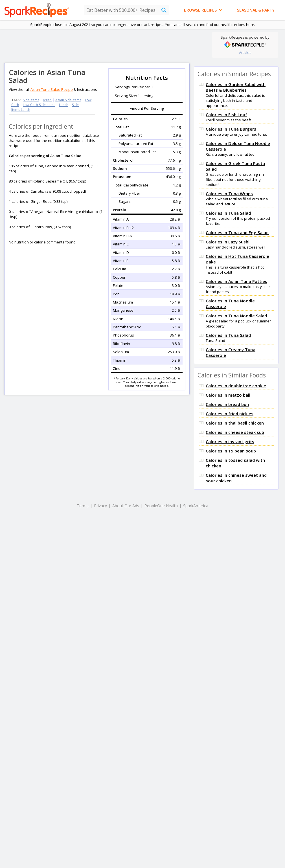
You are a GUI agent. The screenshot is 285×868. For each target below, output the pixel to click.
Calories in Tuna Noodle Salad (236, 316)
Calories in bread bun (227, 404)
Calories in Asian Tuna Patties (236, 281)
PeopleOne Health (161, 506)
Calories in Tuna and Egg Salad (237, 232)
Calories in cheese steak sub (235, 432)
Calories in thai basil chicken (235, 423)
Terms (83, 506)
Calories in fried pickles (230, 414)
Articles (245, 52)
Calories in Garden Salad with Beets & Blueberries (236, 87)
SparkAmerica (196, 506)
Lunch (64, 105)
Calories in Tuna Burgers (231, 129)
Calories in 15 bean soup (231, 451)
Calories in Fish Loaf (226, 115)
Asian (47, 100)
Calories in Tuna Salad (228, 213)
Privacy (100, 506)
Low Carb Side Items (39, 105)
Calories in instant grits (230, 441)
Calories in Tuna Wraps (229, 194)
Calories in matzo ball (228, 395)
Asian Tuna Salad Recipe (52, 89)
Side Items (31, 100)
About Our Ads (126, 506)
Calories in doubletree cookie (236, 386)
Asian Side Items (68, 100)
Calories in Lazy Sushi (228, 242)
